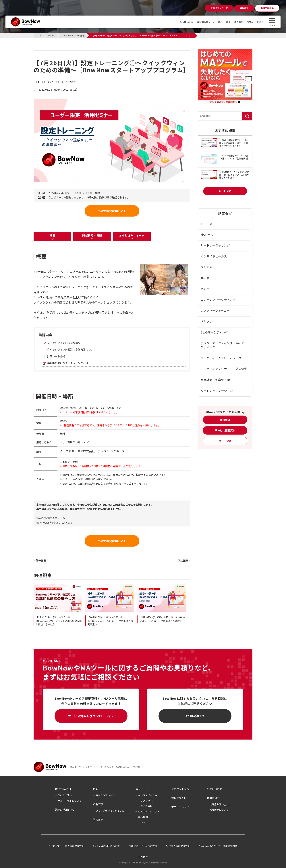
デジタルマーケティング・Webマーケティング (224, 345)
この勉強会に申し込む (112, 211)
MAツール (207, 234)
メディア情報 (145, 806)
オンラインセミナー (46, 82)
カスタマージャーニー (215, 310)
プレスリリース (146, 801)
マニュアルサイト (181, 807)
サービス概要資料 (225, 430)
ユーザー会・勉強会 (66, 82)
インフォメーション (149, 795)
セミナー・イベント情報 (57, 52)
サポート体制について (70, 801)
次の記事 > (184, 560)
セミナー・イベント (149, 811)
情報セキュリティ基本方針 (143, 846)
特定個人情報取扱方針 (178, 846)
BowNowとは (177, 22)
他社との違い (65, 795)
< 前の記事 (40, 560)
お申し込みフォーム (132, 235)
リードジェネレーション (217, 391)
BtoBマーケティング (214, 332)
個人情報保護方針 (74, 846)
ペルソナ (206, 321)
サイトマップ (52, 846)
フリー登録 (225, 441)
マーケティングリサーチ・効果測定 (224, 369)
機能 (215, 22)
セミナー (260, 22)
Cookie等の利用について (106, 846)
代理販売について (219, 810)
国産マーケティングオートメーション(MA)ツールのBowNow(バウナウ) (105, 767)
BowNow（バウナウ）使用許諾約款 (218, 846)
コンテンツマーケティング (218, 300)
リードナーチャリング (215, 245)
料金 (224, 22)
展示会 (205, 278)
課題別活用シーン (199, 22)
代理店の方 (213, 798)
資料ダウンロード (181, 798)
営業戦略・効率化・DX (216, 380)
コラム (248, 22)
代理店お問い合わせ (220, 804)
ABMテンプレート (105, 795)
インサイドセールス (214, 256)
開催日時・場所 (92, 235)
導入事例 (235, 22)
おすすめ (206, 224)
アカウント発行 (180, 789)
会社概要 (143, 857)
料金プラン (99, 804)
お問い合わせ (195, 716)
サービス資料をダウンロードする (91, 716)
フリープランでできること (110, 811)
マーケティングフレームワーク (221, 358)
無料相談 (225, 420)
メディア (141, 789)
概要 (52, 235)
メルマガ (206, 267)
